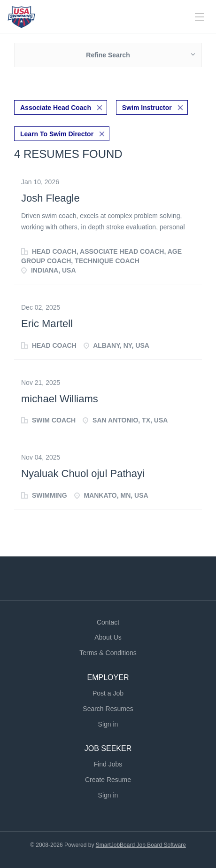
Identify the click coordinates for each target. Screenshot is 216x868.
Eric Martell (47, 324)
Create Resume (108, 780)
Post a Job (108, 693)
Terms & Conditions (108, 653)
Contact (108, 622)
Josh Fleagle (50, 198)
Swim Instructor (147, 108)
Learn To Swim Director (57, 134)
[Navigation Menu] (200, 17)
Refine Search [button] (108, 55)
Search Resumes (108, 709)
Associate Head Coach (56, 108)
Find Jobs (108, 764)
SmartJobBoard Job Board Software (141, 845)
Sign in (108, 724)
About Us (108, 637)
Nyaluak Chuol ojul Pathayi (83, 473)
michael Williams (60, 399)
